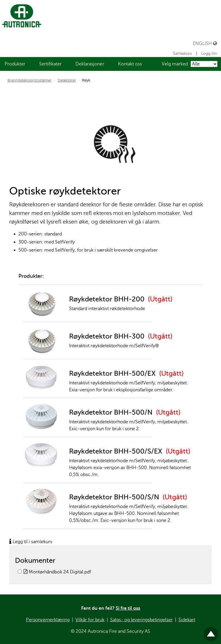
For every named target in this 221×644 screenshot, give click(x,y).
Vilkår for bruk (90, 620)
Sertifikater (50, 64)
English (205, 43)
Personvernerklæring (48, 620)
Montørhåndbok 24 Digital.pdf (57, 572)
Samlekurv (183, 53)
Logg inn (209, 53)
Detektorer (67, 80)
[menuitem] (15, 64)
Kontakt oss (130, 64)
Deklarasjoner (90, 64)
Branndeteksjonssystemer (29, 80)
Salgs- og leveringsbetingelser (141, 620)
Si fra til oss (128, 608)
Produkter (15, 64)
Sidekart (187, 620)
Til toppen (211, 631)
